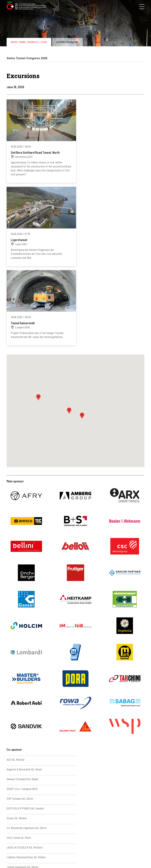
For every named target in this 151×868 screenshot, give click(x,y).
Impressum (52, 858)
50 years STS (51, 843)
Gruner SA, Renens (17, 702)
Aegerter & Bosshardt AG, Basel (95, 673)
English (75, 839)
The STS (11, 827)
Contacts (81, 858)
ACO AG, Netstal (15, 673)
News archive (51, 835)
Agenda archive (52, 839)
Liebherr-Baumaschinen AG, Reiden (26, 722)
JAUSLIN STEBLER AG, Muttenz (96, 712)
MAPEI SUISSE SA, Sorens (21, 732)
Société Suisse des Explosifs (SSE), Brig (29, 751)
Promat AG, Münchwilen (91, 732)
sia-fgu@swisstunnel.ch (34, 807)
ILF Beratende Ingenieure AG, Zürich (97, 702)
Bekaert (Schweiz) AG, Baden (22, 683)
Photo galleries (52, 827)
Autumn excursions (68, 42)
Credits (94, 858)
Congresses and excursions (22, 831)
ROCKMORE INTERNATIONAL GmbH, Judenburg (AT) (36, 741)
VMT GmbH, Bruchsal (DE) (92, 751)
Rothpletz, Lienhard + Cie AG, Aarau (97, 741)
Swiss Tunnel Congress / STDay (29, 42)
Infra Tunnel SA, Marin (19, 712)
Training (11, 847)
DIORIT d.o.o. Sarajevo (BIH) (93, 683)
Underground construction (21, 843)
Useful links (50, 847)
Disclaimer (67, 858)
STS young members (18, 839)
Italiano (75, 835)
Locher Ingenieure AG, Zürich (93, 722)
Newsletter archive (54, 831)
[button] (82, 329)
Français (76, 831)
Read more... (40, 140)
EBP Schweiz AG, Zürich (20, 693)
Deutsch (75, 827)
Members (12, 835)
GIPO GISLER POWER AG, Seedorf (96, 693)
